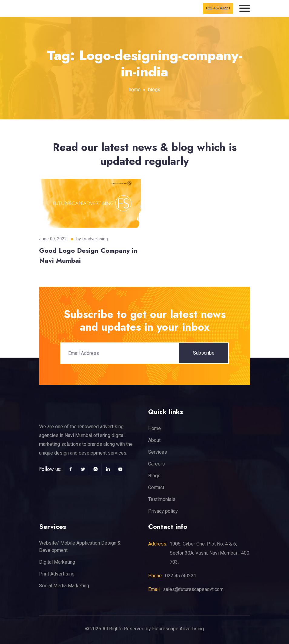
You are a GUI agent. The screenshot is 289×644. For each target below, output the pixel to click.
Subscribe (204, 353)
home (135, 90)
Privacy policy (163, 511)
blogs (154, 90)
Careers (156, 464)
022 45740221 (218, 8)
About (154, 440)
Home (154, 428)
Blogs (154, 476)
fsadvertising (95, 239)
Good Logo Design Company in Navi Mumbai (88, 255)
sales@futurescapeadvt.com (193, 589)
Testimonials (162, 499)
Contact (156, 487)
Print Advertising (57, 574)
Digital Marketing (57, 562)
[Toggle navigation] (245, 8)
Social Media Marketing (64, 586)
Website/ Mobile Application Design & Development (80, 547)
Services (158, 452)
